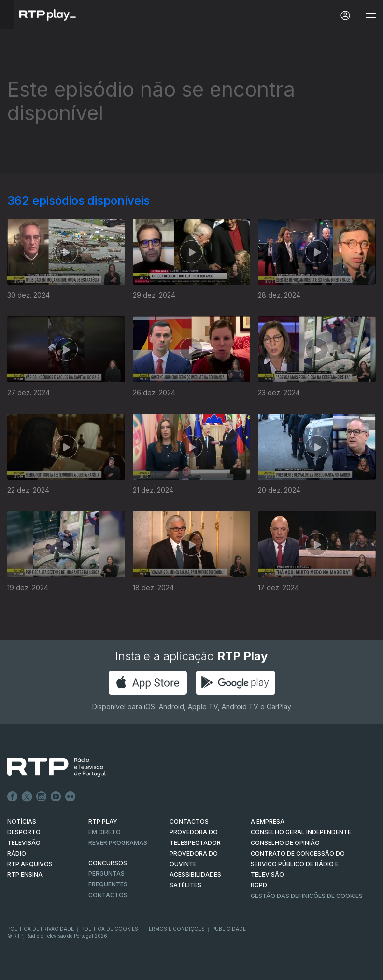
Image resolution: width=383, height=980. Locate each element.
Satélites (185, 885)
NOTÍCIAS (22, 821)
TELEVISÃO (24, 843)
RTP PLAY (103, 821)
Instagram (42, 797)
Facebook (13, 797)
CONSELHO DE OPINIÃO (285, 843)
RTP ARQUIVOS (30, 864)
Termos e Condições (175, 929)
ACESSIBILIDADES (195, 875)
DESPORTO (24, 832)
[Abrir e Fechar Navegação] (370, 16)
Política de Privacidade (41, 929)
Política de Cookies (110, 929)
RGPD (259, 885)
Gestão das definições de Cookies (307, 896)
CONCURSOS (108, 863)
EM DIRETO (105, 832)
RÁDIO (17, 853)
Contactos (108, 895)
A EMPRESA (268, 821)
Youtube (56, 797)
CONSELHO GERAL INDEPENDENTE (301, 832)
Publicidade (229, 929)
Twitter (27, 797)
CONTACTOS (189, 821)
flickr (71, 797)
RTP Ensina (25, 875)
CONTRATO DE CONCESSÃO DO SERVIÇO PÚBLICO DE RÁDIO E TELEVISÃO (298, 864)
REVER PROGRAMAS (118, 843)
